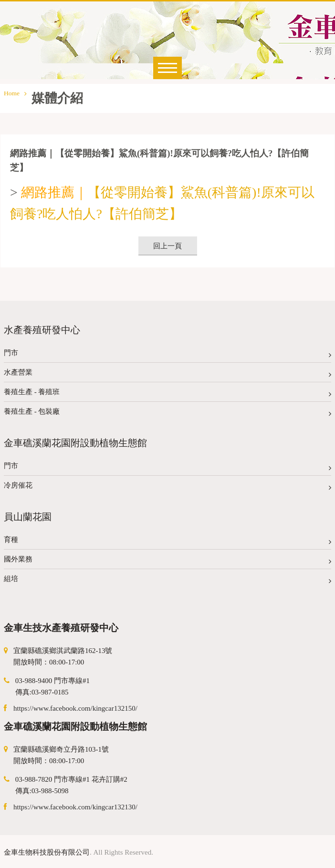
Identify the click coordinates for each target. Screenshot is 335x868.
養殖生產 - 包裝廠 (167, 414)
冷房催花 (167, 487)
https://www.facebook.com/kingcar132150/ (75, 708)
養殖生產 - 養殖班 (167, 394)
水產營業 (167, 374)
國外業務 (167, 561)
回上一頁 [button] (167, 246)
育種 (167, 542)
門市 (167, 355)
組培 (167, 581)
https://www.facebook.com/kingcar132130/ (75, 807)
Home (15, 93)
